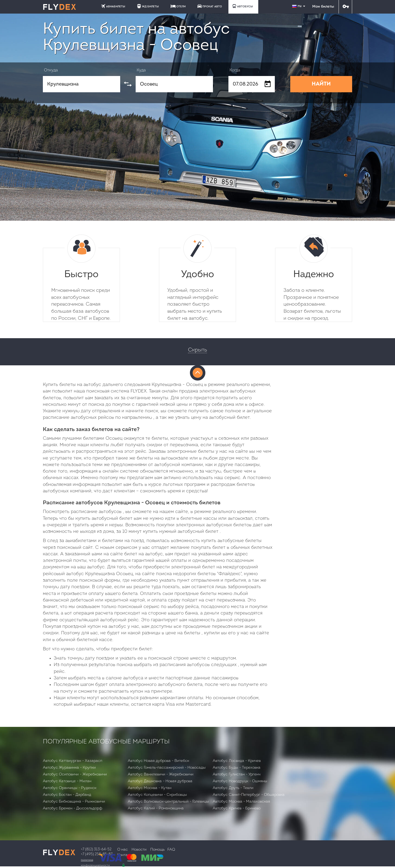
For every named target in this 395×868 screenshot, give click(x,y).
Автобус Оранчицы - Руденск (70, 788)
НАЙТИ (321, 84)
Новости (139, 850)
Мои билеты (323, 7)
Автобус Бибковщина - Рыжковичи (74, 802)
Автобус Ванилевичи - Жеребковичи (161, 774)
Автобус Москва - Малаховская (241, 802)
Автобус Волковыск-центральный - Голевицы (168, 802)
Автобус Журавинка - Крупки (69, 768)
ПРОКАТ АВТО (210, 6)
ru (299, 6)
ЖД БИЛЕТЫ (148, 6)
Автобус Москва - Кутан (150, 788)
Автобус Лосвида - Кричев (237, 761)
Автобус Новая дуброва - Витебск (158, 761)
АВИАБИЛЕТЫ (113, 6)
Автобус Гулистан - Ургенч (237, 774)
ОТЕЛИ (178, 6)
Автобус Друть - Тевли (233, 788)
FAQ (171, 850)
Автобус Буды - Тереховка (237, 768)
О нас (122, 850)
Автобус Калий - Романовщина (156, 808)
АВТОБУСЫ (243, 6)
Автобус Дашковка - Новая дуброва (160, 781)
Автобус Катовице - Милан (67, 781)
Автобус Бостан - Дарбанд (67, 795)
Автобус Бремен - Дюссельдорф (73, 808)
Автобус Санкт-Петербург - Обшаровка (249, 795)
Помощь (157, 850)
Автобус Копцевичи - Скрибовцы (157, 795)
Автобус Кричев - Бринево (237, 808)
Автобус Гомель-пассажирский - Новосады (167, 768)
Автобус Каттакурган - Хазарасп (73, 761)
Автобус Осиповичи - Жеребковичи (75, 774)
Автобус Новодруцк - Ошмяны (240, 781)
